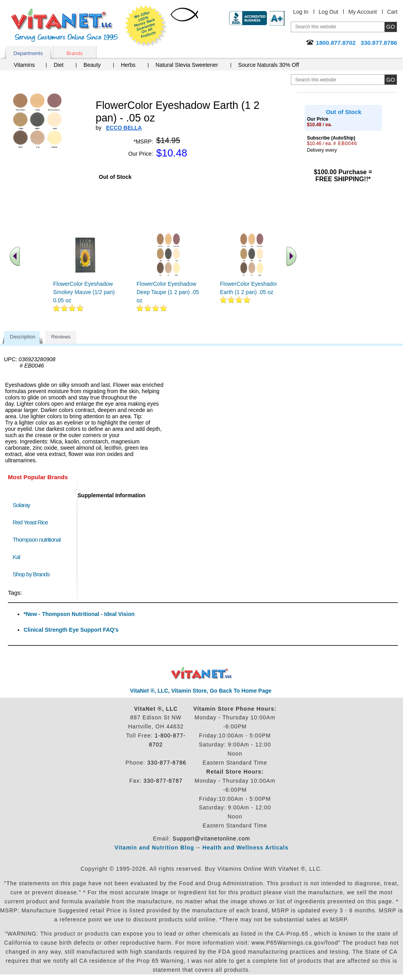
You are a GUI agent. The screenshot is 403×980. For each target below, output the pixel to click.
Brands (75, 53)
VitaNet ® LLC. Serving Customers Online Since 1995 (65, 25)
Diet (58, 65)
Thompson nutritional (37, 540)
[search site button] (391, 80)
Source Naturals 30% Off (269, 65)
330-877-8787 (163, 781)
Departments (28, 53)
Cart (392, 12)
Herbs (128, 65)
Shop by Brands (33, 574)
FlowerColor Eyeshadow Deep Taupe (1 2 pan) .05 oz (168, 292)
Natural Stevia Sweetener (187, 65)
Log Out (329, 12)
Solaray (21, 505)
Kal (16, 557)
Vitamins (24, 65)
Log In (301, 12)
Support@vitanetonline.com (211, 838)
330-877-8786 (167, 763)
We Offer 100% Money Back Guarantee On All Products (146, 26)
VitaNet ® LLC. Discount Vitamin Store (202, 673)
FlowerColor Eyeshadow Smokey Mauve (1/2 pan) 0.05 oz (84, 292)
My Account (362, 12)
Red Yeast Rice (30, 522)
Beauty (92, 65)
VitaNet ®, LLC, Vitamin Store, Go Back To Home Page (201, 691)
